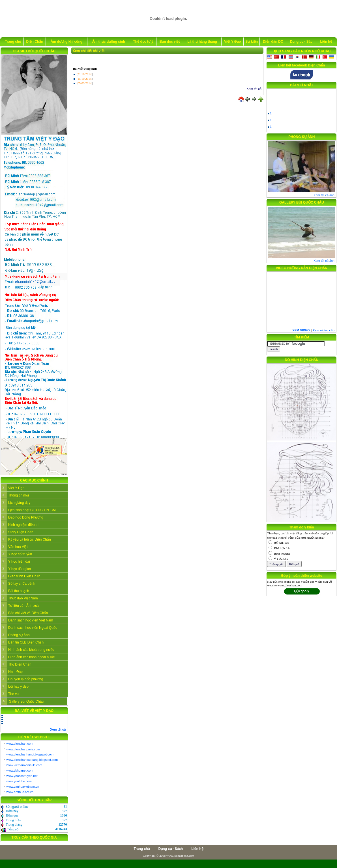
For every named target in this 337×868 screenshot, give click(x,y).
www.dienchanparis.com (23, 749)
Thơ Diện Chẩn (20, 664)
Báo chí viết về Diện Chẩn (28, 613)
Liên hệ (326, 42)
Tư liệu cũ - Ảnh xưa (24, 606)
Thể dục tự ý (143, 42)
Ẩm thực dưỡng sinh (109, 42)
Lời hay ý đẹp (18, 686)
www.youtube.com (19, 781)
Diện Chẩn (35, 42)
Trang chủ (13, 42)
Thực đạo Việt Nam (23, 598)
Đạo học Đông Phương (26, 517)
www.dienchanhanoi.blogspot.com (30, 754)
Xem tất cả (254, 89)
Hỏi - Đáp (15, 672)
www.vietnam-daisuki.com (24, 765)
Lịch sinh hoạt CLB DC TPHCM (32, 510)
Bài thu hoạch (19, 591)
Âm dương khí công (66, 42)
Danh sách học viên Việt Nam (31, 620)
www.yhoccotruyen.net (22, 776)
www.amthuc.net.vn (20, 792)
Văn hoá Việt (18, 547)
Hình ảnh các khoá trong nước (31, 650)
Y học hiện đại (19, 562)
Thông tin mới (19, 495)
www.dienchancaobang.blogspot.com (32, 760)
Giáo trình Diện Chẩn (24, 576)
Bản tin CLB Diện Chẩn (26, 642)
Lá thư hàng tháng (202, 42)
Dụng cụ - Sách (302, 42)
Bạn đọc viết (170, 42)
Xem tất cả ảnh (324, 195)
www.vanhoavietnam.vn (23, 787)
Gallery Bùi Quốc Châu (26, 701)
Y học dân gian (20, 569)
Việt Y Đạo (232, 42)
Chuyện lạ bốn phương (26, 679)
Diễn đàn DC (273, 42)
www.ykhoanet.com (20, 770)
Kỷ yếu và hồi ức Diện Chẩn (30, 539)
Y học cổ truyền (20, 554)
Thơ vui (14, 694)
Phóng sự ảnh (19, 635)
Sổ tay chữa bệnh (22, 584)
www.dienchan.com (20, 744)
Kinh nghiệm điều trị (23, 525)
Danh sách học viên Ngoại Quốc (33, 628)
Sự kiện (252, 42)
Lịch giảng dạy (19, 503)
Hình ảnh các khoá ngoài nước (31, 657)
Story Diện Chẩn (21, 532)
